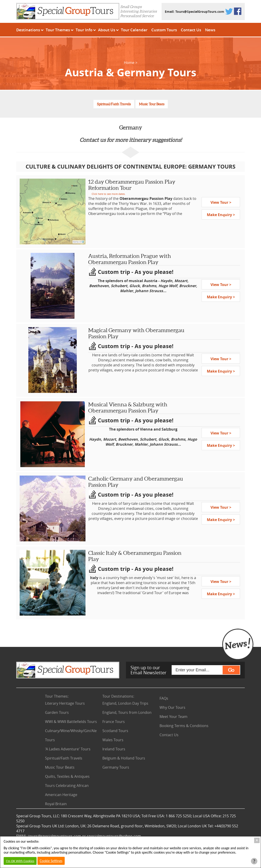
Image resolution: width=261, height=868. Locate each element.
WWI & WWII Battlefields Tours (71, 722)
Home (129, 63)
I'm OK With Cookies (20, 861)
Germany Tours (116, 767)
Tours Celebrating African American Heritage (67, 790)
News (210, 30)
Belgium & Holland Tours (124, 758)
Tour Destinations (118, 696)
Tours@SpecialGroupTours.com (200, 12)
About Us (107, 30)
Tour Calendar (134, 30)
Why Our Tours (172, 707)
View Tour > (221, 202)
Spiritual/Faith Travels (114, 104)
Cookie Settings (51, 861)
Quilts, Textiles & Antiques (67, 776)
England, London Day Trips (125, 703)
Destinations (28, 30)
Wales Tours (113, 740)
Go (231, 670)
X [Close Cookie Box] (257, 840)
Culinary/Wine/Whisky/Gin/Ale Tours (71, 735)
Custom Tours (164, 30)
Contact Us (191, 30)
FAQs (164, 698)
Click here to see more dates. (109, 194)
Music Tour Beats (152, 104)
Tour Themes (58, 30)
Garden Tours (57, 712)
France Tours (114, 722)
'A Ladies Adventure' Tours (68, 749)
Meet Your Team (173, 717)
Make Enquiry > (221, 215)
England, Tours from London (127, 712)
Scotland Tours (115, 731)
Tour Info (84, 30)
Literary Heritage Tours (65, 703)
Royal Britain (56, 804)
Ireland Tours (114, 749)
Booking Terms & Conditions (184, 726)
